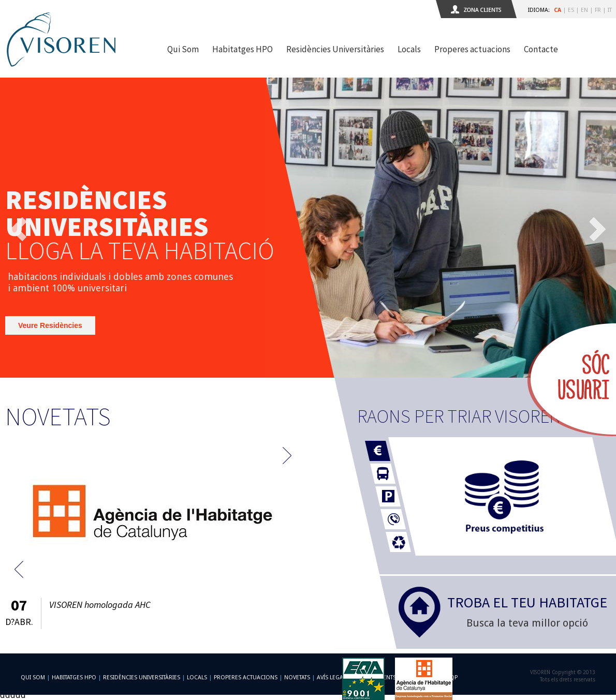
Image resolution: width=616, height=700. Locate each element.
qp (454, 677)
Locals (409, 49)
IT (610, 10)
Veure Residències (50, 325)
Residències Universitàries (335, 49)
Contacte (541, 49)
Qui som (33, 677)
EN (584, 10)
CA (558, 10)
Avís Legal (331, 677)
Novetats (297, 677)
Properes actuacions (472, 49)
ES (571, 10)
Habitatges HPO (243, 49)
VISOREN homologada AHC (100, 605)
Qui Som (183, 49)
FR (598, 10)
